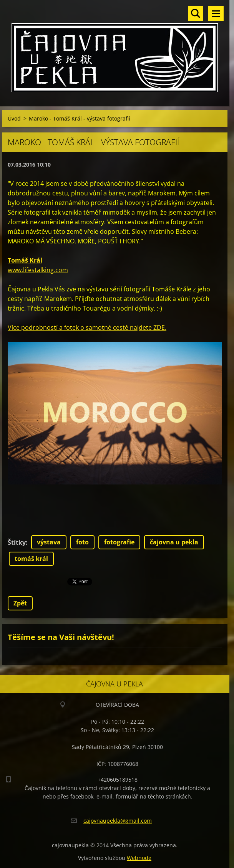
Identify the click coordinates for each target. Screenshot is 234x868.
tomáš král (31, 559)
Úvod (14, 118)
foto (82, 542)
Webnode (139, 858)
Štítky (17, 542)
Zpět (20, 603)
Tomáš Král (25, 260)
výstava (49, 542)
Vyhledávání (196, 13)
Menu (216, 13)
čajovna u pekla (174, 542)
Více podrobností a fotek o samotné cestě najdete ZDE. (87, 327)
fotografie (119, 542)
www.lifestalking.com (38, 270)
